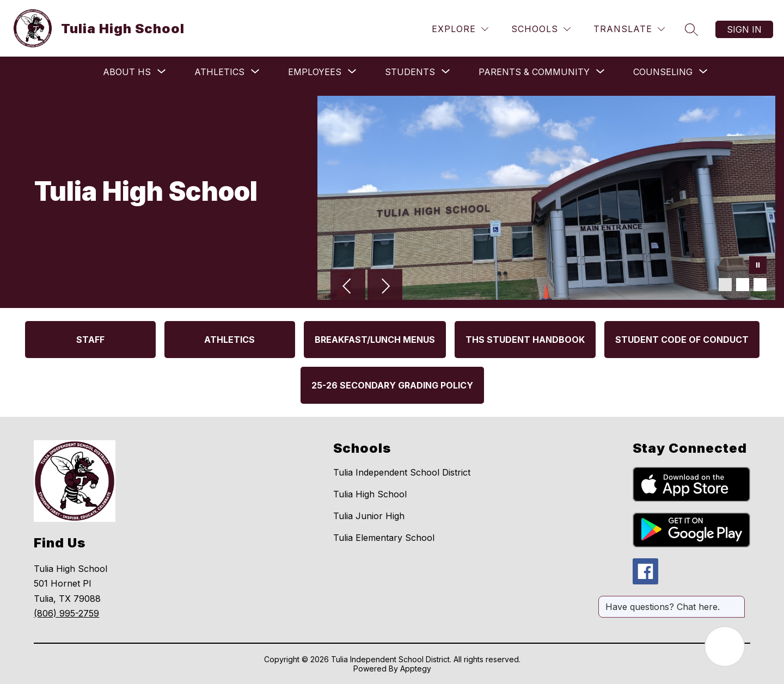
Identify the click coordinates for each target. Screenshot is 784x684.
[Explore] (460, 29)
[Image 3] (760, 285)
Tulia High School (370, 494)
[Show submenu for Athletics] (219, 72)
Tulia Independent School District (402, 472)
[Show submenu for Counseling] (663, 72)
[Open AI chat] (725, 646)
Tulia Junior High (369, 516)
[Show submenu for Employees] (315, 72)
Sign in (744, 29)
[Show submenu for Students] (410, 72)
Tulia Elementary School (384, 538)
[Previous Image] (348, 287)
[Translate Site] (629, 29)
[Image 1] (725, 285)
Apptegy (416, 668)
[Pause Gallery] (758, 266)
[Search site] (691, 29)
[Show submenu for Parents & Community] (534, 72)
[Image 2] (743, 285)
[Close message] (736, 601)
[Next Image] (385, 287)
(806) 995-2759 (66, 613)
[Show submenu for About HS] (127, 72)
